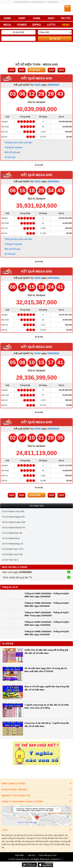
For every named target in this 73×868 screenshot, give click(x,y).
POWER (22, 25)
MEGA (7, 25)
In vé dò (39, 165)
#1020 (37, 278)
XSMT (22, 18)
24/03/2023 (53, 278)
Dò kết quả (10, 157)
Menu (68, 7)
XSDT (51, 18)
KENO (66, 25)
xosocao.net (53, 2)
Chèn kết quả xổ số (47, 855)
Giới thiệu (19, 855)
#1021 (37, 181)
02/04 (61, 70)
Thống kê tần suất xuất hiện (18, 143)
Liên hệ (31, 855)
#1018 (37, 429)
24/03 (12, 70)
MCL (62, 859)
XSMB (36, 18)
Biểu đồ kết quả (12, 152)
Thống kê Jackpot (13, 147)
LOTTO (51, 25)
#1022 (37, 85)
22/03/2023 (53, 353)
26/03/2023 (53, 181)
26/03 (22, 70)
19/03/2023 (53, 429)
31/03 (52, 70)
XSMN (7, 18)
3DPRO (37, 25)
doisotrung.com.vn (40, 2)
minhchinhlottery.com (23, 2)
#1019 (37, 353)
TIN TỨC (66, 18)
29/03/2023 (53, 85)
